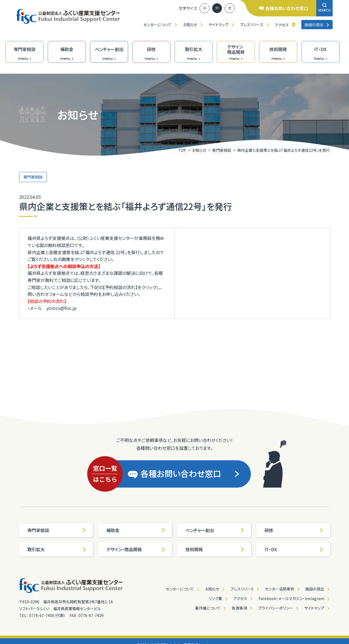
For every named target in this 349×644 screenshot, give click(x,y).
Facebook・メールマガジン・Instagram (291, 598)
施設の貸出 (317, 25)
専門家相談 (57, 530)
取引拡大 (57, 549)
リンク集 (215, 598)
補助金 (136, 530)
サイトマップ (219, 25)
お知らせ (190, 25)
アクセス (282, 25)
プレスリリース (252, 25)
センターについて (157, 25)
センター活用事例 (280, 589)
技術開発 (215, 549)
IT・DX (294, 549)
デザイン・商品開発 (136, 549)
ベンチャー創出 (215, 530)
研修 (294, 530)
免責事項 (239, 608)
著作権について (208, 608)
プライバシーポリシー (276, 608)
